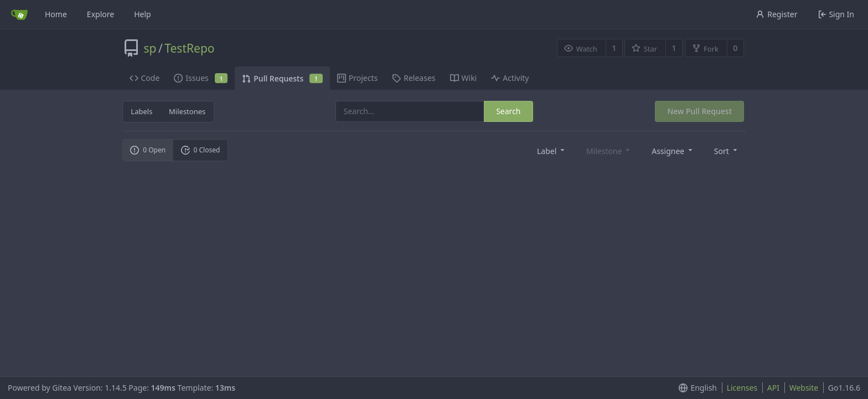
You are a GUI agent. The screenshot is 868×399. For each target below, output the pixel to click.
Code (145, 78)
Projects (357, 78)
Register (776, 14)
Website (804, 388)
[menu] (552, 150)
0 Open (148, 150)
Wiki (464, 78)
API (773, 388)
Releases (414, 78)
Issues (201, 78)
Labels (141, 111)
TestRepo (189, 48)
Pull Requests (282, 78)
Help (143, 14)
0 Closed (201, 150)
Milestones (187, 111)
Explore (100, 14)
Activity (510, 78)
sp (150, 48)
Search (508, 111)
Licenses (742, 388)
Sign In (836, 14)
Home (56, 14)
